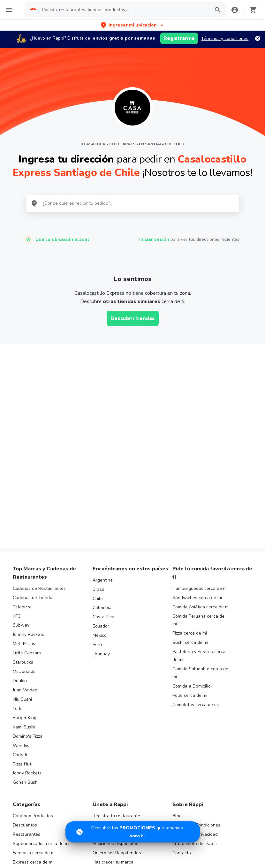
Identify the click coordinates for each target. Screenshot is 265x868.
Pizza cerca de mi (190, 510)
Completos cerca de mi (196, 581)
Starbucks (23, 539)
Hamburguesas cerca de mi (200, 465)
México (100, 512)
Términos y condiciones (225, 38)
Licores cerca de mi (32, 757)
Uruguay (101, 531)
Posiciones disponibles (115, 720)
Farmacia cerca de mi (34, 730)
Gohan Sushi (26, 659)
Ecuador (101, 503)
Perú (97, 521)
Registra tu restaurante (116, 693)
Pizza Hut (22, 640)
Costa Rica (103, 494)
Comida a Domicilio (192, 563)
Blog (177, 693)
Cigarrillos (23, 785)
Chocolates (24, 794)
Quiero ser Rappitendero (118, 730)
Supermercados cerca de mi (41, 720)
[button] (133, 25)
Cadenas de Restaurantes (39, 465)
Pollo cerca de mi (190, 572)
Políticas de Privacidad (195, 711)
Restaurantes (26, 711)
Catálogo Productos (33, 693)
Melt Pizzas (24, 520)
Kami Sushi (24, 604)
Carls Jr (20, 632)
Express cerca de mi (33, 739)
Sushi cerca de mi (190, 519)
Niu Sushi (22, 576)
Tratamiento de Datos (195, 720)
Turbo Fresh (25, 776)
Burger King (25, 594)
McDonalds (24, 548)
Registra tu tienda (111, 711)
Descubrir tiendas (133, 318)
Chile (98, 475)
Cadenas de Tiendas (34, 474)
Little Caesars (27, 530)
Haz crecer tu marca (113, 739)
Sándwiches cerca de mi (197, 474)
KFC (17, 493)
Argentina (103, 457)
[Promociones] (133, 832)
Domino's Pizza (28, 613)
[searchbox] (124, 10)
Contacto (182, 730)
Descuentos (25, 702)
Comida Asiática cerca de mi (201, 484)
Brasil (98, 466)
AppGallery (228, 827)
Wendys (21, 622)
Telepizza (22, 484)
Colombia (102, 484)
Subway (21, 502)
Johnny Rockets (28, 511)
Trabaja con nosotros (114, 702)
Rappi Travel (26, 767)
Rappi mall (23, 748)
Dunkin (20, 557)
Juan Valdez (25, 567)
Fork (17, 585)
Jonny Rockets (27, 650)
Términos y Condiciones (196, 702)
